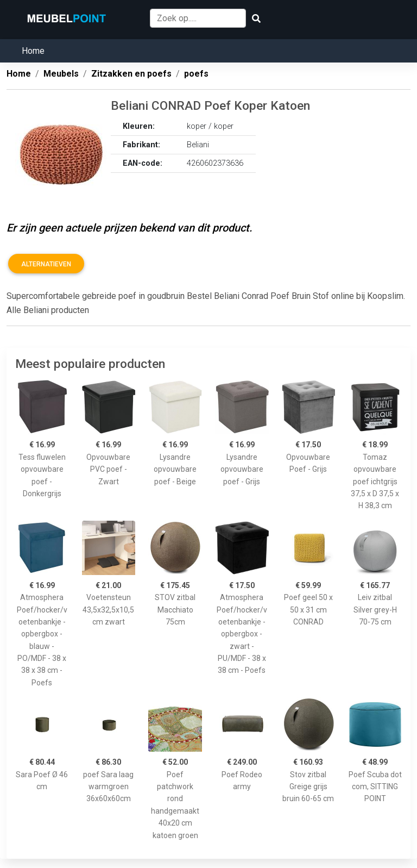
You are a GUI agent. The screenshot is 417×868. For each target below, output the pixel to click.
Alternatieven (46, 264)
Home (33, 51)
